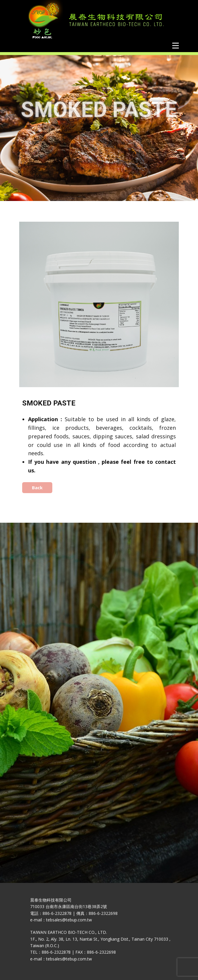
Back (37, 487)
